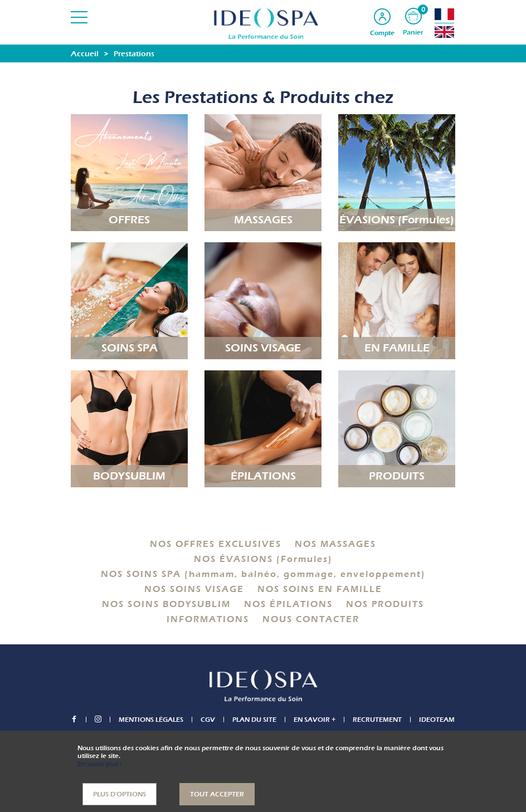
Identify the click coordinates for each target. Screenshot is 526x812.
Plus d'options (120, 794)
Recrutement (377, 720)
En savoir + (315, 720)
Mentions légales (151, 720)
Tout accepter (217, 794)
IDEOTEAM (437, 720)
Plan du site (254, 720)
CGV (208, 720)
